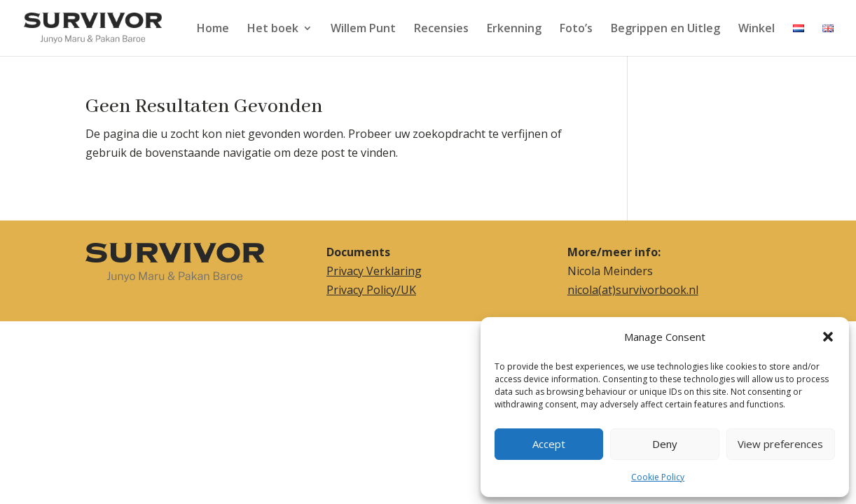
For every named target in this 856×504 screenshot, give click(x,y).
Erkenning (514, 29)
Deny (665, 444)
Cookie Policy (658, 477)
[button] (828, 337)
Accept (549, 444)
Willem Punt (363, 29)
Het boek (273, 29)
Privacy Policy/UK (371, 290)
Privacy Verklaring (374, 271)
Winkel (757, 29)
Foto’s (576, 29)
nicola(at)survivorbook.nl (633, 290)
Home (213, 29)
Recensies (441, 29)
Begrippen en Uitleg (665, 29)
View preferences (780, 444)
